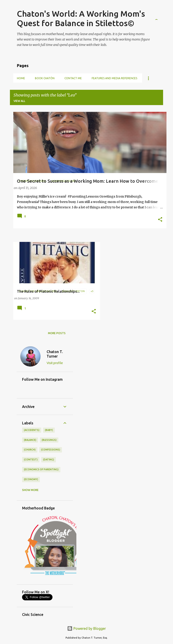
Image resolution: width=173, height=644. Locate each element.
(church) (30, 450)
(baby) (49, 430)
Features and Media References (114, 78)
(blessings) (49, 440)
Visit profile (55, 363)
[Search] (160, 14)
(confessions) (51, 450)
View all (19, 101)
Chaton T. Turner (55, 354)
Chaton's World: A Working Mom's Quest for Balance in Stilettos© (81, 18)
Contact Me (73, 78)
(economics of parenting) (41, 469)
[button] (160, 220)
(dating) (49, 459)
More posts (57, 333)
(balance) (30, 440)
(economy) (31, 479)
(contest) (31, 459)
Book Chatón (45, 78)
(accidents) (32, 430)
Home (21, 78)
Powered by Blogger (86, 628)
